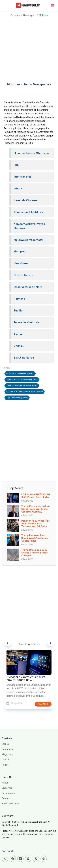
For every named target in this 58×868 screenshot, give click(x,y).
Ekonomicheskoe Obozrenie (31, 153)
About (5, 783)
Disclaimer (7, 788)
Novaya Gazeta (23, 275)
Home (15, 15)
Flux (16, 165)
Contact (6, 798)
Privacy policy (8, 793)
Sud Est (18, 311)
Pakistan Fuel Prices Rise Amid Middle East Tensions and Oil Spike (35, 524)
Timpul (18, 334)
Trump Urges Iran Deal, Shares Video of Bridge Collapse (34, 553)
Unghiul (19, 346)
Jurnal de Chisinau (25, 200)
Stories (5, 744)
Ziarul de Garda (24, 358)
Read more (43, 704)
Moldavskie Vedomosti (28, 240)
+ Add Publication (10, 804)
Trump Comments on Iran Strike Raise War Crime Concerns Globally (35, 509)
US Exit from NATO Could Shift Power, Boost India (36, 496)
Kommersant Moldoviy (28, 212)
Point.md (19, 299)
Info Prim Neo (23, 177)
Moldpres (20, 252)
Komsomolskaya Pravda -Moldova (30, 226)
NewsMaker (21, 263)
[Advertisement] (29, 47)
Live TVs (6, 760)
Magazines (7, 754)
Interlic (18, 188)
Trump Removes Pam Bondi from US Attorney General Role (35, 538)
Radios (5, 765)
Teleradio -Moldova (26, 322)
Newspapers (29, 15)
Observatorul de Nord (28, 287)
